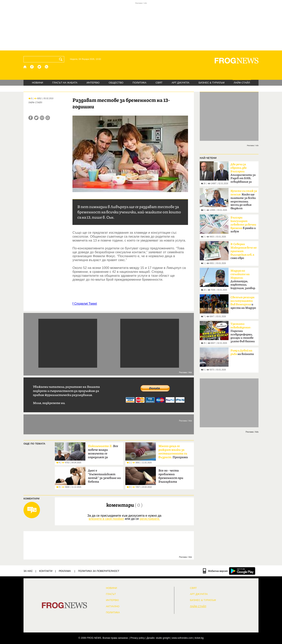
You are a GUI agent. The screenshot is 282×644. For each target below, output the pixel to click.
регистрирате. (150, 519)
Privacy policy (138, 638)
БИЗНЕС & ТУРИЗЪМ (211, 83)
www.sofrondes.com (182, 638)
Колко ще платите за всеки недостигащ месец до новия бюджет (244, 200)
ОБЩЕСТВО (116, 83)
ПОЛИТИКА (140, 83)
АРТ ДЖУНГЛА (180, 83)
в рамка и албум (243, 225)
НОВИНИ (38, 83)
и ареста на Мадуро (243, 303)
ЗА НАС (28, 571)
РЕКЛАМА (65, 571)
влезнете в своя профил (106, 519)
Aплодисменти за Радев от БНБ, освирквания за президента (243, 174)
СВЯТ (159, 83)
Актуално (113, 606)
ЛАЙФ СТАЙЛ (242, 83)
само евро (244, 251)
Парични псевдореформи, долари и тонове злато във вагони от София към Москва (243, 334)
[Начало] (25, 67)
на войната (242, 353)
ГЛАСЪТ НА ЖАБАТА (65, 83)
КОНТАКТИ (46, 571)
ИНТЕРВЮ (93, 83)
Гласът (111, 594)
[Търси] (61, 59)
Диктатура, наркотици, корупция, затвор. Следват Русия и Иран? (243, 281)
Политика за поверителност (99, 571)
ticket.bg (199, 638)
